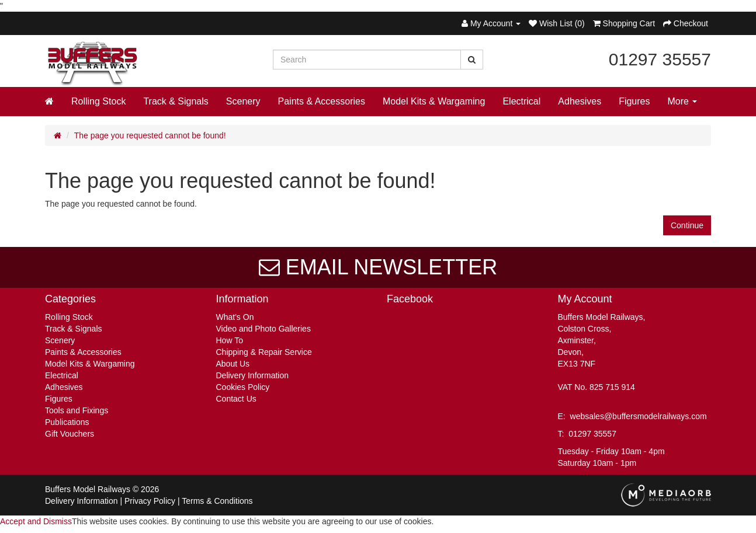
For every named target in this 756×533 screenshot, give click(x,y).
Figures (634, 101)
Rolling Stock (98, 101)
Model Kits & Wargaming (434, 101)
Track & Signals (176, 101)
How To (230, 340)
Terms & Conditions (217, 501)
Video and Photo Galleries (263, 329)
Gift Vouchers (70, 434)
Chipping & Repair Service (264, 352)
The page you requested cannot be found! (150, 135)
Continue (687, 225)
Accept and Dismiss (36, 521)
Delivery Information (253, 375)
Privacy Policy (150, 501)
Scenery (243, 101)
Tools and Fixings (77, 410)
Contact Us (236, 399)
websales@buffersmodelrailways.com (639, 416)
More (683, 101)
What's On (235, 317)
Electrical (521, 101)
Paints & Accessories (322, 101)
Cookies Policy (243, 387)
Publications (67, 422)
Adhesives (580, 101)
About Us (233, 364)
